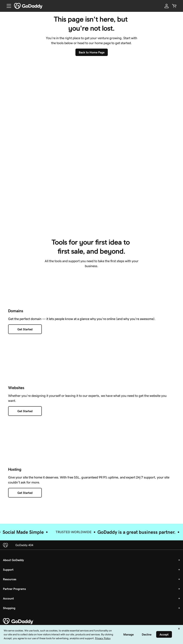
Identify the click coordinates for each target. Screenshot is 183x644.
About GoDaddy (13, 562)
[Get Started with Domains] (25, 332)
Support (8, 572)
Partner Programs (14, 591)
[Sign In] (167, 6)
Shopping (9, 610)
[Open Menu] (7, 6)
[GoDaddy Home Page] (18, 624)
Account (8, 601)
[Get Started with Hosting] (25, 495)
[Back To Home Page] (92, 52)
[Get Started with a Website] (25, 413)
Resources (10, 582)
